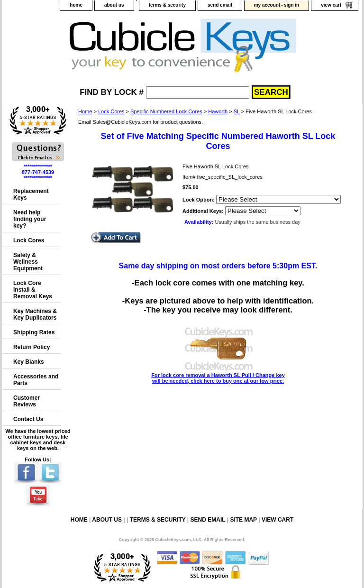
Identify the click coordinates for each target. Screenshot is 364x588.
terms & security (167, 5)
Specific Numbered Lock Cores (166, 111)
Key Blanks (29, 362)
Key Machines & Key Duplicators (35, 314)
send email (220, 5)
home (76, 5)
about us (114, 5)
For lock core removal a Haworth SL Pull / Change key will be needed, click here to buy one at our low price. (218, 375)
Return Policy (32, 347)
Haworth (218, 111)
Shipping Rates (34, 332)
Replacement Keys (31, 194)
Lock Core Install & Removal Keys (33, 290)
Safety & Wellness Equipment (28, 262)
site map (243, 520)
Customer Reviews (27, 401)
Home (85, 111)
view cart (331, 5)
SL (237, 111)
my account (267, 5)
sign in (291, 5)
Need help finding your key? (30, 219)
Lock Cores (111, 111)
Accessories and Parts (36, 380)
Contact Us (28, 419)
